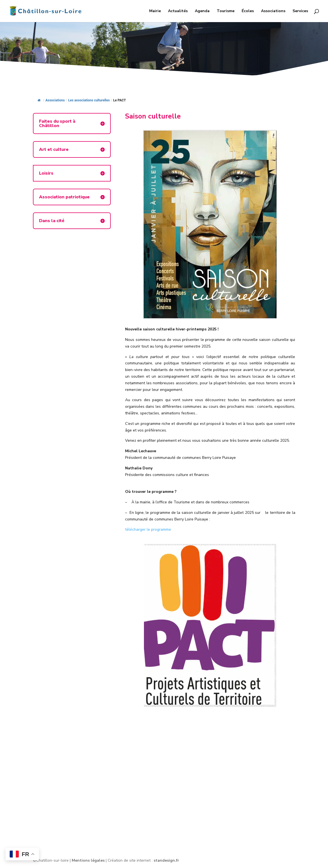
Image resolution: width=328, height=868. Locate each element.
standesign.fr (166, 860)
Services (300, 11)
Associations (273, 11)
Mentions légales (88, 860)
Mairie (155, 11)
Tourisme (226, 11)
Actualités (178, 11)
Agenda (202, 11)
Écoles (248, 11)
